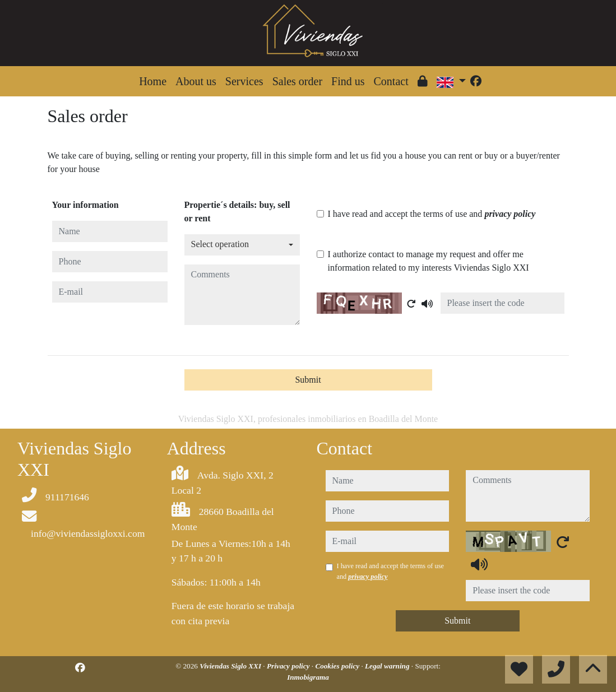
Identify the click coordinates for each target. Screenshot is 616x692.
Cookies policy (338, 666)
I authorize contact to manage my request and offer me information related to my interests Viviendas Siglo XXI (429, 261)
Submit (308, 380)
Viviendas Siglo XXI (231, 666)
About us (196, 81)
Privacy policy (289, 666)
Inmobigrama (308, 677)
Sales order (297, 81)
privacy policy (510, 214)
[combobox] (242, 245)
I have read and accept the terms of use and (432, 214)
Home (153, 81)
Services (244, 81)
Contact (391, 81)
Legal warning (388, 666)
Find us (348, 81)
